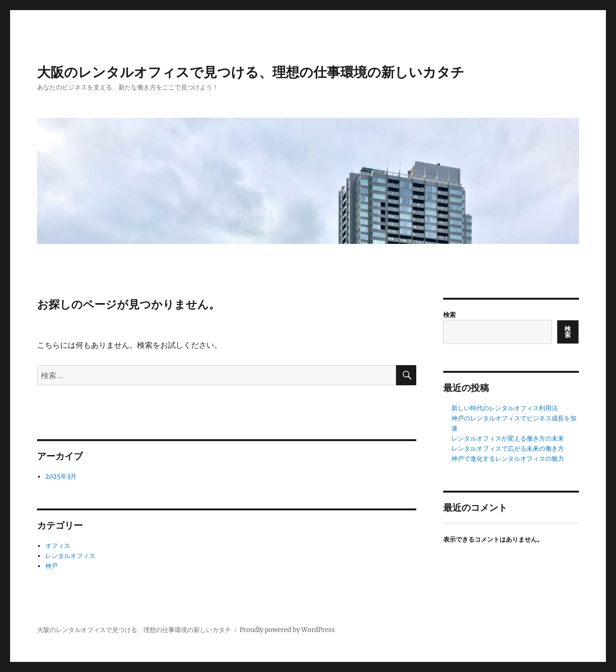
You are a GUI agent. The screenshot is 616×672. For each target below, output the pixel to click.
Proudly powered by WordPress (287, 630)
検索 (449, 315)
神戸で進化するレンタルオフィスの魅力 (508, 459)
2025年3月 (61, 476)
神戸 (51, 566)
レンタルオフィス (70, 556)
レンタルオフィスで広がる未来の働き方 (508, 449)
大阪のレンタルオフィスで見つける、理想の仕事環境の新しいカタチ (251, 72)
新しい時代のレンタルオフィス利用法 (505, 408)
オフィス (58, 546)
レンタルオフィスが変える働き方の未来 (508, 438)
